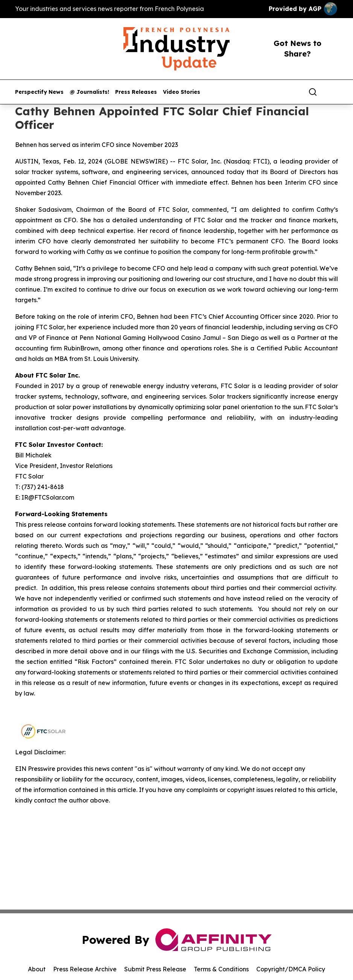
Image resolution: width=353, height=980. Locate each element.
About (37, 969)
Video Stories (182, 92)
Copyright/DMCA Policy (291, 969)
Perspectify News (39, 92)
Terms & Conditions (221, 969)
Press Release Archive (85, 969)
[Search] (313, 92)
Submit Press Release (155, 969)
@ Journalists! (89, 92)
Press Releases (136, 92)
